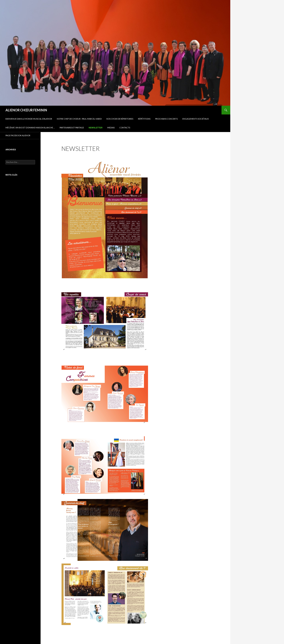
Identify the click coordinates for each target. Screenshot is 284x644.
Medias (111, 128)
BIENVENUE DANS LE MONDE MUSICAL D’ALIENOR (29, 119)
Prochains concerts (166, 119)
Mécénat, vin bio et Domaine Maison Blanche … (30, 128)
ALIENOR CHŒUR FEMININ (26, 110)
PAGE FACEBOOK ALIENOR (18, 135)
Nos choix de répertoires (120, 119)
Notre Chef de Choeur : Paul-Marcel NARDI (79, 119)
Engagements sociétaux (196, 119)
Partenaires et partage (72, 128)
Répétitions (144, 119)
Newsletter (96, 128)
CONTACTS (125, 128)
